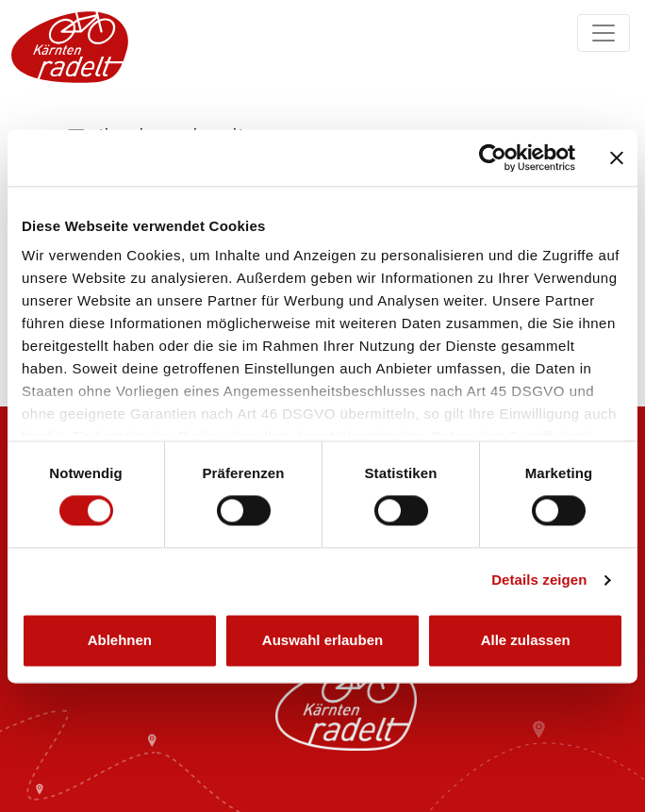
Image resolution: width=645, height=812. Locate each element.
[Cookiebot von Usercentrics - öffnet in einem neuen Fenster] (493, 157)
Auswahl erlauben (322, 640)
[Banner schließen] (617, 157)
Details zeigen (539, 580)
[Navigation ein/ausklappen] (604, 33)
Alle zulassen (526, 640)
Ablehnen (120, 640)
